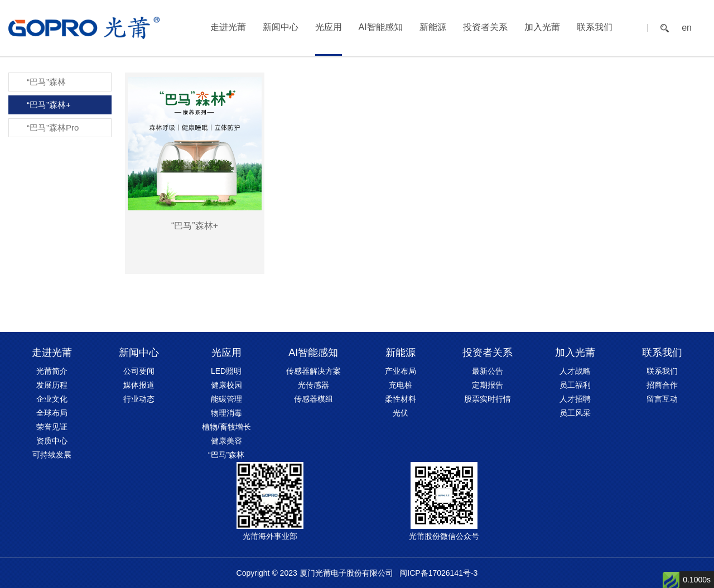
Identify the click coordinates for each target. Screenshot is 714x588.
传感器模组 (313, 399)
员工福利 (575, 385)
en (687, 28)
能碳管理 (226, 399)
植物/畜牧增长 (226, 427)
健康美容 (226, 441)
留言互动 (662, 399)
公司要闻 (139, 371)
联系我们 (595, 27)
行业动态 (139, 399)
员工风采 (575, 413)
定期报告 (488, 385)
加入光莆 (542, 27)
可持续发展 (52, 455)
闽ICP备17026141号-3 (438, 573)
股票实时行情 (488, 399)
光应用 (329, 27)
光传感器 (313, 385)
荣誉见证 (52, 427)
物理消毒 (226, 413)
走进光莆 (228, 27)
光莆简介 (52, 371)
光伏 (401, 413)
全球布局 (52, 413)
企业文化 (52, 399)
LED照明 (226, 371)
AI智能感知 (381, 27)
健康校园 (226, 385)
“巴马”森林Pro (53, 127)
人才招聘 (575, 399)
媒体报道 (139, 385)
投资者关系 (485, 27)
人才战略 (575, 371)
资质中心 (52, 441)
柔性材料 (401, 399)
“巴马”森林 (46, 82)
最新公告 (488, 371)
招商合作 (662, 385)
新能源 (433, 27)
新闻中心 (281, 27)
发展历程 (52, 385)
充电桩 (401, 385)
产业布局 (401, 371)
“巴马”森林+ (49, 105)
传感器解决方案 (313, 371)
